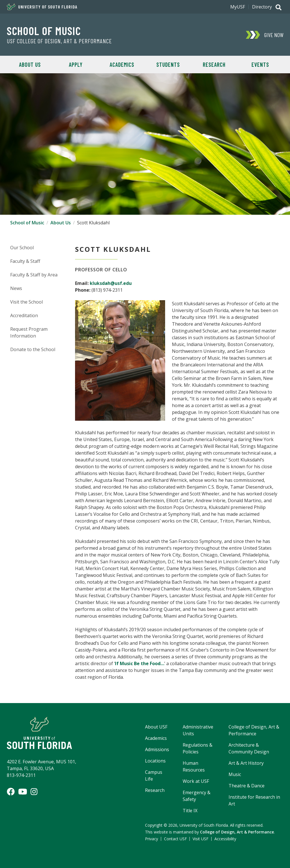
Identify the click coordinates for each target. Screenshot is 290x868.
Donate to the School (33, 349)
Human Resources (194, 766)
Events (260, 65)
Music (235, 774)
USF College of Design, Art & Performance (59, 41)
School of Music (44, 31)
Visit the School (26, 302)
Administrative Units (198, 730)
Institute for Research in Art (254, 800)
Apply (76, 65)
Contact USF (175, 839)
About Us (30, 65)
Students (168, 65)
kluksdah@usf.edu (111, 283)
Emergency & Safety (197, 796)
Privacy (152, 839)
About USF (156, 727)
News (16, 288)
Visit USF (201, 839)
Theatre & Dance (247, 786)
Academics (122, 65)
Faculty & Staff (25, 261)
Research (214, 65)
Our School (22, 248)
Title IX (190, 811)
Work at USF (196, 781)
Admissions (157, 749)
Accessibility (225, 839)
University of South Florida (42, 7)
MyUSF (238, 7)
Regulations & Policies (198, 748)
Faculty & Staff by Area (34, 275)
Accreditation (24, 315)
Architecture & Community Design (249, 748)
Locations (155, 761)
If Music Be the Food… (140, 663)
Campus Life (154, 775)
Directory (262, 7)
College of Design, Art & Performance (254, 730)
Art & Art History (246, 763)
